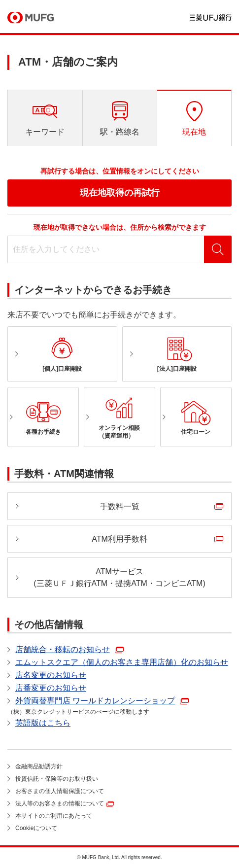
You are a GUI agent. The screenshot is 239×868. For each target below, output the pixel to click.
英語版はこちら (43, 723)
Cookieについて (36, 828)
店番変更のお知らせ (51, 688)
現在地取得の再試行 (120, 193)
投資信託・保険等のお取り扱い (57, 779)
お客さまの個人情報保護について (60, 791)
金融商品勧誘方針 (39, 766)
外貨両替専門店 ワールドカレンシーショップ (95, 701)
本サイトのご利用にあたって (54, 816)
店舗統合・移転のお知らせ (63, 649)
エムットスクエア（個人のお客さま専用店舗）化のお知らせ (122, 662)
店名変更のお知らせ (51, 675)
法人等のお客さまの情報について (60, 803)
